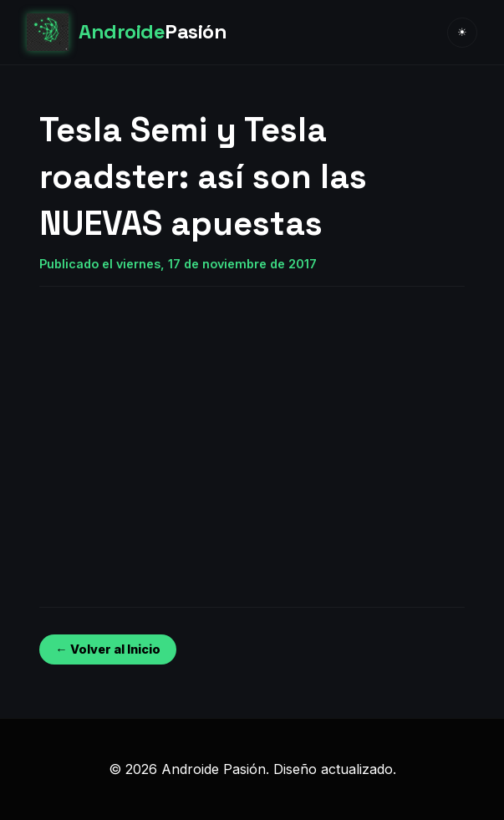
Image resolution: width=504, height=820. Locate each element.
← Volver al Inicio (107, 649)
